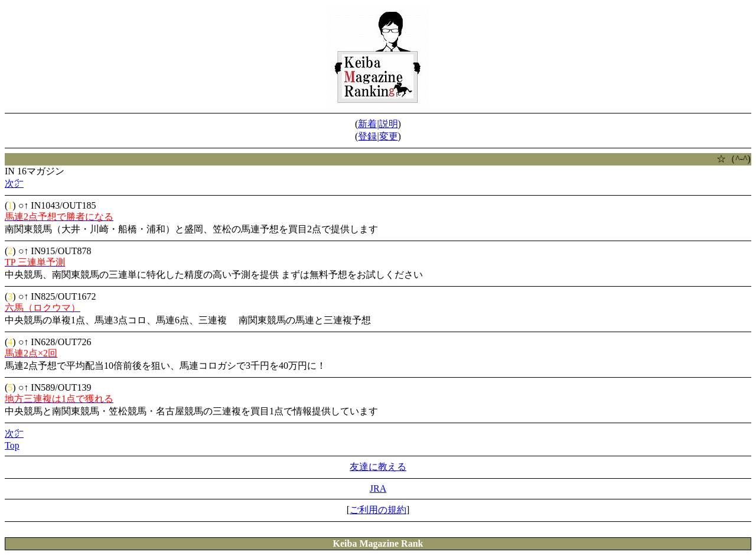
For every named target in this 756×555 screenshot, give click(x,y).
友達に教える (378, 467)
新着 (367, 124)
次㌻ (14, 184)
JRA (378, 489)
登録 (367, 136)
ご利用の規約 (378, 510)
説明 (389, 124)
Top (12, 445)
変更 (389, 136)
